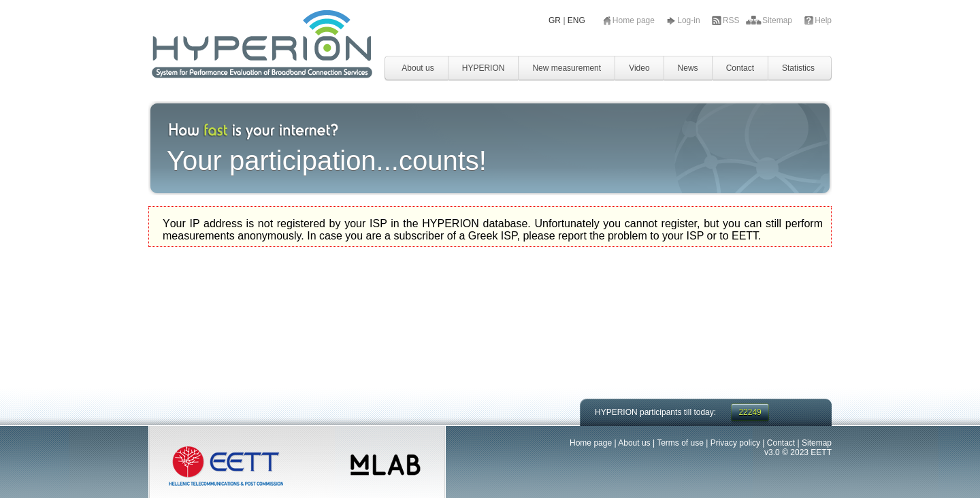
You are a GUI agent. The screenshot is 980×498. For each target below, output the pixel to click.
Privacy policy (735, 443)
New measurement (567, 68)
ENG (576, 20)
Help (823, 20)
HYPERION (484, 68)
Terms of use (680, 443)
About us (418, 68)
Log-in (690, 20)
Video (639, 68)
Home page (635, 20)
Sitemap (778, 20)
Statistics (798, 68)
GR (555, 20)
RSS (732, 20)
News (688, 68)
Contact (740, 68)
